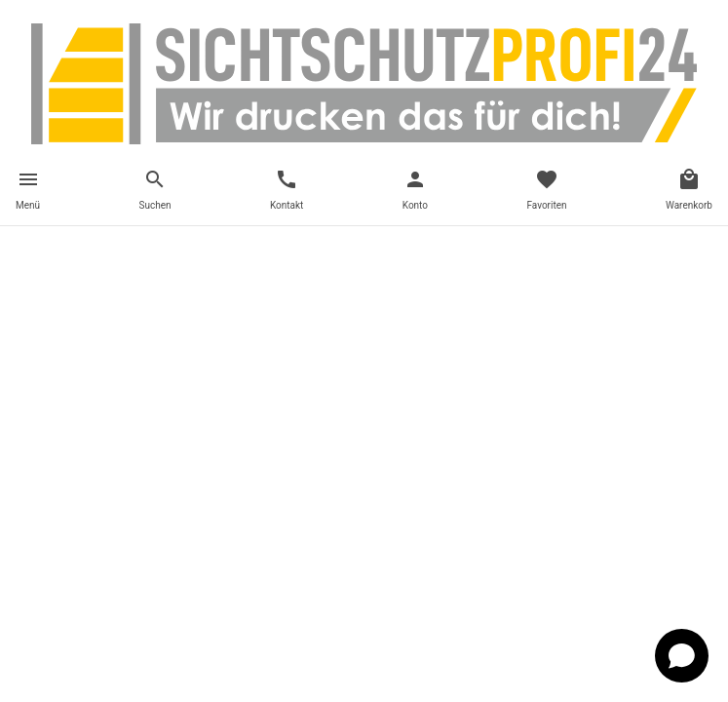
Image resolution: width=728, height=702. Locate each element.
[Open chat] (682, 656)
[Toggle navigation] (28, 193)
